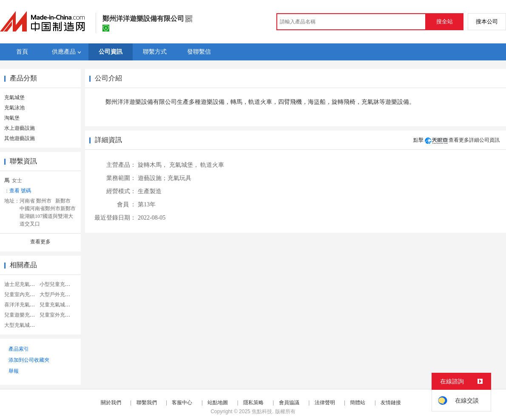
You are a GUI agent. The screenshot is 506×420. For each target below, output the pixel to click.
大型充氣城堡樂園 (25, 325)
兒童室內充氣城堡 (25, 294)
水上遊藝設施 (20, 128)
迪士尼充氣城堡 (22, 284)
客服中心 (182, 403)
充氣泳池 (14, 108)
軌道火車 (212, 165)
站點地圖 (218, 403)
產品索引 (19, 349)
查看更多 (40, 242)
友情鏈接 (391, 403)
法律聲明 (325, 403)
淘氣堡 (12, 118)
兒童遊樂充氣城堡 (25, 315)
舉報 (14, 371)
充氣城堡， (184, 165)
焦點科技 (262, 411)
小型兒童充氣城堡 (60, 284)
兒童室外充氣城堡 (60, 315)
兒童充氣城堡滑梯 (60, 305)
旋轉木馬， (153, 165)
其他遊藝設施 (20, 138)
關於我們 (111, 403)
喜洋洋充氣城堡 (22, 305)
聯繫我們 (147, 403)
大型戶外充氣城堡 (60, 294)
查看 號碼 (20, 191)
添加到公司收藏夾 (29, 360)
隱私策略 (253, 403)
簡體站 (358, 403)
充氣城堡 (14, 97)
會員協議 (289, 403)
